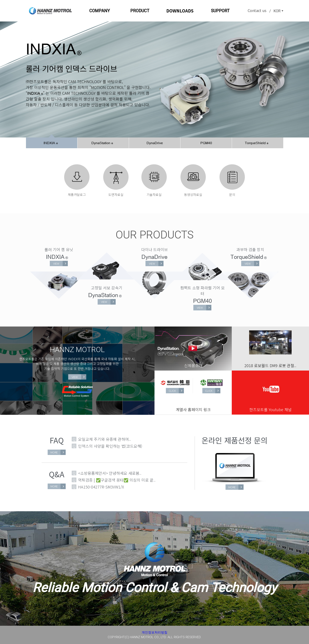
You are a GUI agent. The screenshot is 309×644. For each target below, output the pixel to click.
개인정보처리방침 (154, 632)
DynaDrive (155, 143)
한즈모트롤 (50, 11)
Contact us (257, 10)
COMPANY (100, 11)
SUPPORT (220, 11)
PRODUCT (140, 11)
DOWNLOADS (180, 11)
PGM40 (206, 143)
